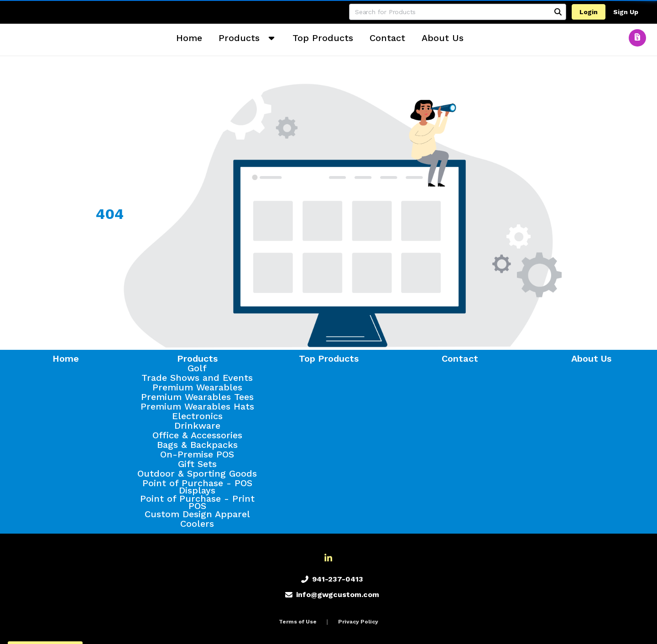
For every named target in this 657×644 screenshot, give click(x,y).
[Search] (558, 12)
